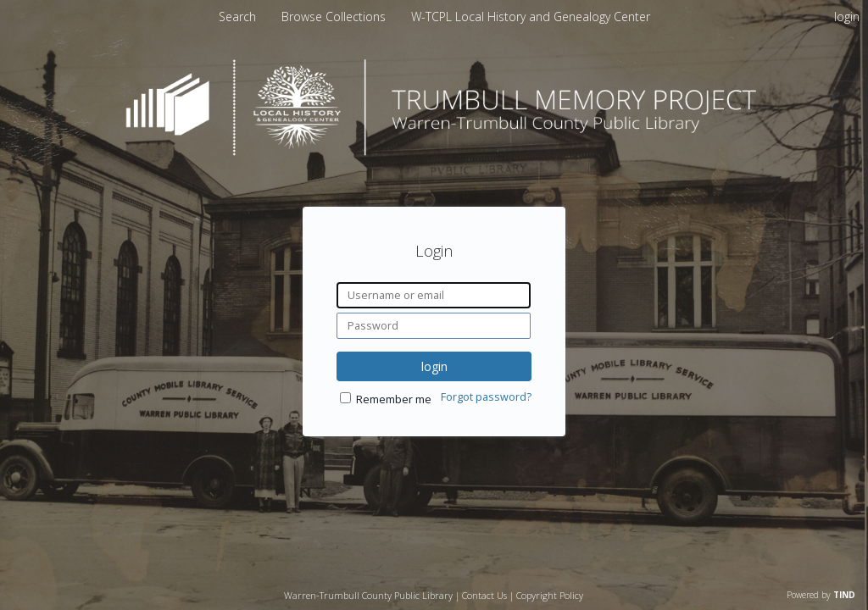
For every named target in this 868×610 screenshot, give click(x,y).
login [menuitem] (847, 17)
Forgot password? (486, 397)
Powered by (821, 595)
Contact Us (484, 595)
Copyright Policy (550, 595)
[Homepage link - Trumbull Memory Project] (434, 151)
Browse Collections (335, 17)
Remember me (394, 399)
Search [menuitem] (237, 17)
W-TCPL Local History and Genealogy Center (531, 17)
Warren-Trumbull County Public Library (368, 595)
